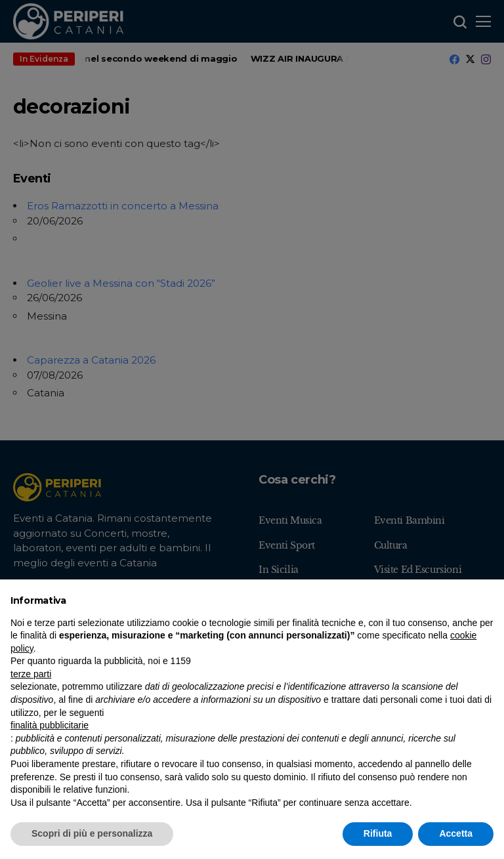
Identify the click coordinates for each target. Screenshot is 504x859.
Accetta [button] (456, 833)
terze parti (31, 674)
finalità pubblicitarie (50, 725)
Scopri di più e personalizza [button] (92, 833)
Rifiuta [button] (378, 833)
